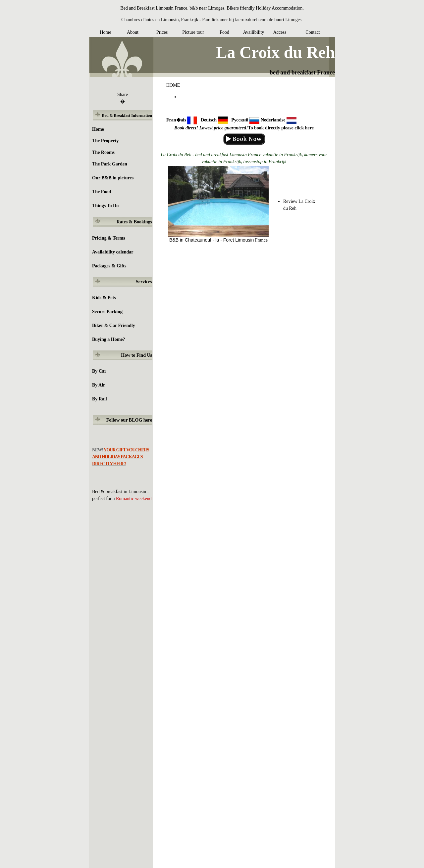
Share (123, 94)
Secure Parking (107, 312)
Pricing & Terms (109, 238)
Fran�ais (176, 120)
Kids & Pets (104, 298)
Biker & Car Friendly (114, 325)
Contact (313, 32)
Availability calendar (113, 252)
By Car (99, 371)
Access (280, 32)
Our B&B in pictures (113, 178)
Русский (240, 120)
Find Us (144, 355)
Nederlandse (273, 120)
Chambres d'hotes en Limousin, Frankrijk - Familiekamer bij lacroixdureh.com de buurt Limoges (211, 20)
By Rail (100, 399)
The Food (102, 192)
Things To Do (105, 206)
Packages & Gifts (109, 266)
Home (105, 32)
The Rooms (103, 152)
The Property (105, 141)
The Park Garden (110, 164)
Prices (162, 32)
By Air (99, 385)
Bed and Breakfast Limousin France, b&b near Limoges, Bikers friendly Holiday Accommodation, (212, 8)
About (133, 32)
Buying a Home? (109, 339)
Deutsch (209, 120)
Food (224, 32)
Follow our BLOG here (129, 420)
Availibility (254, 32)
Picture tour (193, 32)
